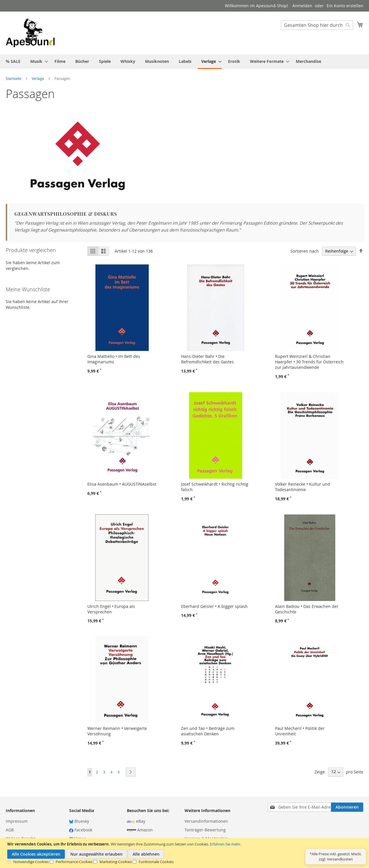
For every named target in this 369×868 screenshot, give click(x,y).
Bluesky (79, 821)
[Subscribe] (347, 807)
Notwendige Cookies (31, 862)
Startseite (14, 78)
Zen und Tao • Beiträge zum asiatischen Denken (208, 731)
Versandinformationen (206, 821)
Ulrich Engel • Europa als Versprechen (111, 609)
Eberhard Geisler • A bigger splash (214, 606)
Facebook (81, 830)
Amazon (140, 830)
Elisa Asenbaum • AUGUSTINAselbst (122, 484)
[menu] (184, 62)
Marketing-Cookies (116, 862)
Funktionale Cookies (156, 862)
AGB (10, 830)
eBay (136, 821)
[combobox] (317, 25)
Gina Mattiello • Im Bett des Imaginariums (114, 359)
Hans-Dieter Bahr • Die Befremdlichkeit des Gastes (207, 359)
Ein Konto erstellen (345, 6)
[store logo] (30, 33)
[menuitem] (13, 61)
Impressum (17, 821)
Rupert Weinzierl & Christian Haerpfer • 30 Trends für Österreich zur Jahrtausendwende (309, 362)
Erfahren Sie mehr (225, 844)
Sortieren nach (305, 251)
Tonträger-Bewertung (205, 830)
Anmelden (302, 6)
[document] (185, 853)
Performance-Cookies (74, 862)
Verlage (38, 78)
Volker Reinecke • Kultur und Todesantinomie (303, 487)
